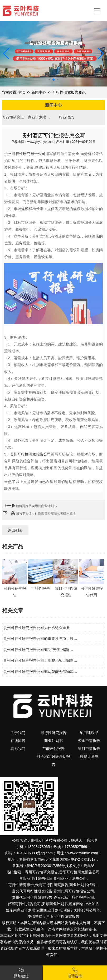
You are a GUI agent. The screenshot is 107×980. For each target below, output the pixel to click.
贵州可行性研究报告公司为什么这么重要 (37, 628)
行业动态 (66, 117)
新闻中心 (39, 92)
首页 (22, 92)
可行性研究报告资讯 (15, 117)
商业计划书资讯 (41, 117)
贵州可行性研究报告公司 (25, 154)
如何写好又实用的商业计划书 (36, 506)
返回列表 (15, 530)
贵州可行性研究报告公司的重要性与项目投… (40, 639)
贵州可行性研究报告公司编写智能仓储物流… (40, 672)
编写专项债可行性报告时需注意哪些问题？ (45, 513)
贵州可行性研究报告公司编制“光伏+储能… (38, 650)
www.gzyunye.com (40, 142)
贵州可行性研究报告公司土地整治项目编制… (40, 660)
